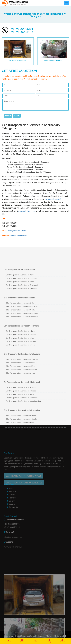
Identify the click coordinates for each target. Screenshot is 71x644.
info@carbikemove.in (17, 231)
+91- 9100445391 (21, 29)
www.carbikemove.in (53, 199)
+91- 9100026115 (21, 32)
